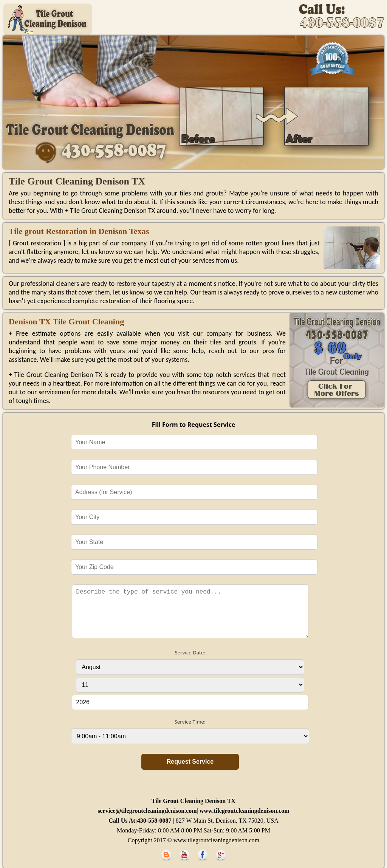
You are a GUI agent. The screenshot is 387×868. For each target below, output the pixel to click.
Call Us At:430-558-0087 (141, 821)
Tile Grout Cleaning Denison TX (193, 801)
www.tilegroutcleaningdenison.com (244, 811)
